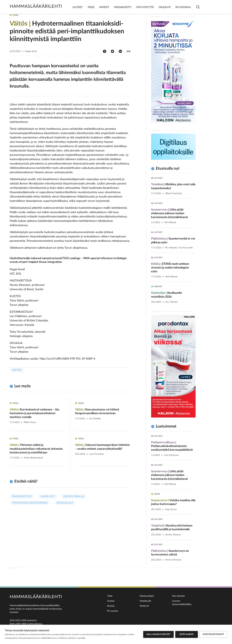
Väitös (17, 370)
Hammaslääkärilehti (36, 6)
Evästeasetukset (213, 634)
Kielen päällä (74, 496)
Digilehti (165, 7)
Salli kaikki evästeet (158, 634)
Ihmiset (104, 7)
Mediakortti (123, 7)
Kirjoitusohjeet (147, 596)
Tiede (91, 7)
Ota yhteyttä (145, 7)
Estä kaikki (187, 634)
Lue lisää (81, 638)
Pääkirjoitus (22, 496)
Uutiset (77, 7)
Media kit (144, 606)
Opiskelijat (65, 503)
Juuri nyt (48, 496)
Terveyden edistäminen (30, 503)
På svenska (183, 7)
